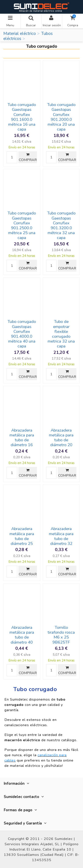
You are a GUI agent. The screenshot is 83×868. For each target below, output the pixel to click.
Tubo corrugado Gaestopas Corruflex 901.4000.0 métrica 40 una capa (22, 334)
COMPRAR (28, 158)
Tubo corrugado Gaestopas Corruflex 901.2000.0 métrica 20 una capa (61, 117)
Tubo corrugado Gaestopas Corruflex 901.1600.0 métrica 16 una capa (22, 117)
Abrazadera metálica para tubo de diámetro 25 (22, 536)
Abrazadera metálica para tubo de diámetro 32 (61, 536)
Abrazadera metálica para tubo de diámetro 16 (22, 438)
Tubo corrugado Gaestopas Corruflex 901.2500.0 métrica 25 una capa (22, 225)
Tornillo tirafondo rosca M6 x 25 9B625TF (61, 635)
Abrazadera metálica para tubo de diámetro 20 (61, 438)
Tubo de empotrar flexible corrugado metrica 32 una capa (61, 334)
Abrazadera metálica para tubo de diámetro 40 (22, 635)
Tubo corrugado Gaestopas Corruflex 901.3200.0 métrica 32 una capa (61, 225)
